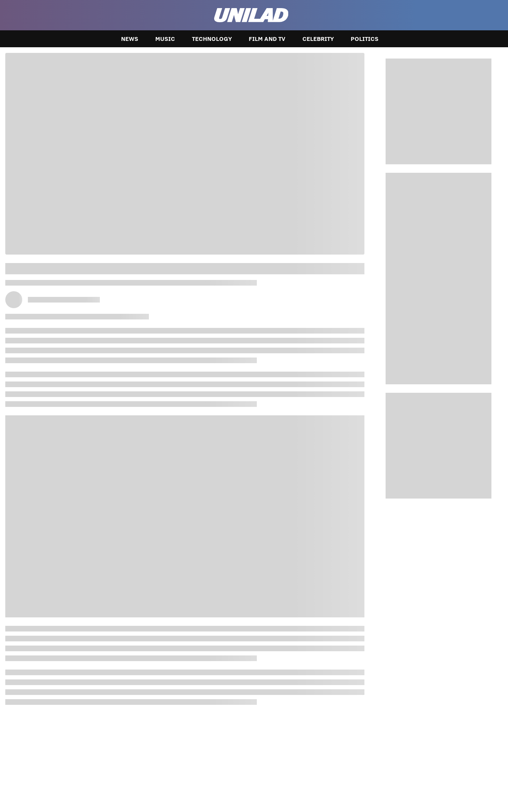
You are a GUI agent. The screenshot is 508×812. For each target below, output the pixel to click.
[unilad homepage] (251, 15)
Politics (365, 39)
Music (165, 39)
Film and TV (267, 39)
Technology (212, 39)
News (130, 39)
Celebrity (318, 39)
